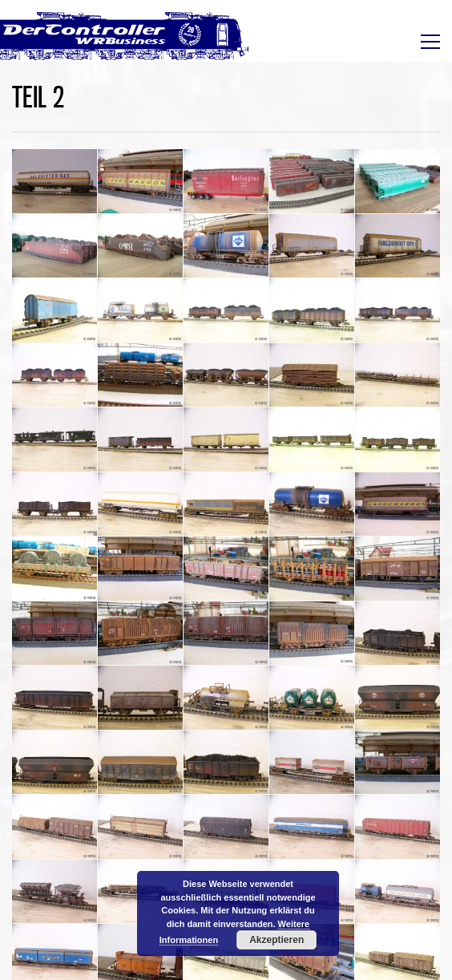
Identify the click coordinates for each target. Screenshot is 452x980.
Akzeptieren (276, 940)
